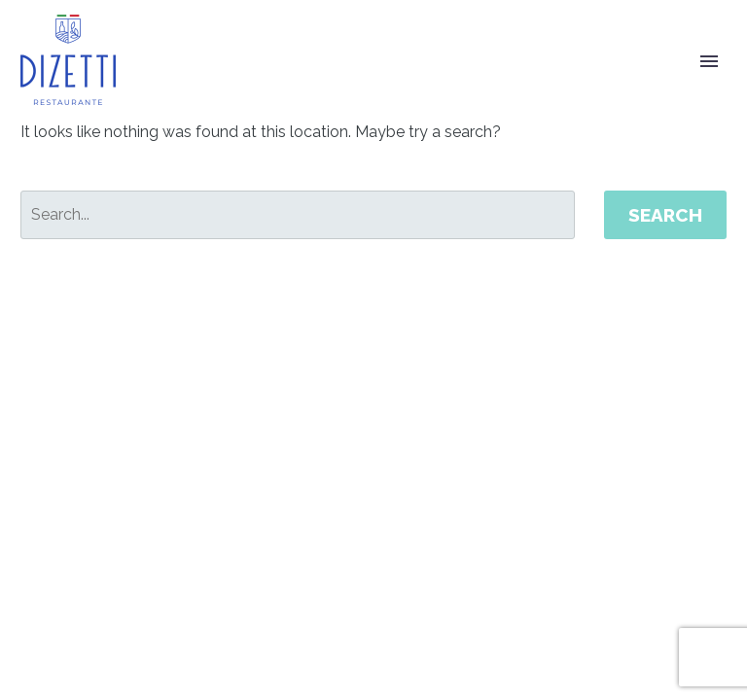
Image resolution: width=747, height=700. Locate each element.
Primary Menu (709, 61)
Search (665, 215)
